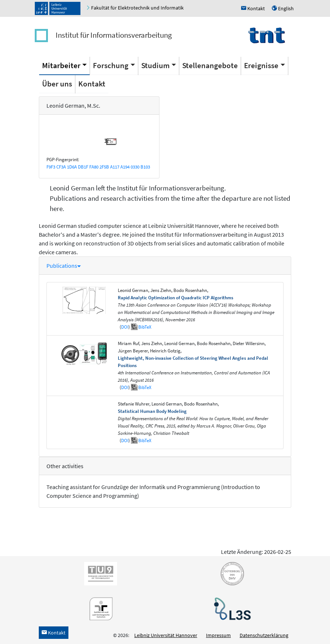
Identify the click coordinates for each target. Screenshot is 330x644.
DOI (125, 327)
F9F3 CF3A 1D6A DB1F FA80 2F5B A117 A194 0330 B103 (98, 167)
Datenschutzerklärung (264, 635)
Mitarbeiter (61, 65)
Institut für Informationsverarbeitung (114, 35)
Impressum (218, 635)
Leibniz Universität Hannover (166, 635)
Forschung (111, 65)
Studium (155, 65)
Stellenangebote (210, 65)
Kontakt (92, 84)
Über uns (57, 84)
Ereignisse (261, 65)
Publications (64, 266)
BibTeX (145, 327)
